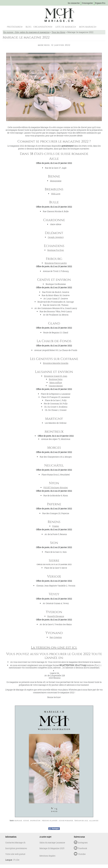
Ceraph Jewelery (56, 237)
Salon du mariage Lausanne (52, 843)
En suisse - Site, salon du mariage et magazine (26, 32)
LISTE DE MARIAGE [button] (65, 27)
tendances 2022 (81, 821)
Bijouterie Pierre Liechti (56, 263)
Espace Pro (100, 3)
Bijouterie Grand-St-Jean (56, 376)
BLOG (29, 27)
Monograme (56, 181)
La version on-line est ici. (54, 648)
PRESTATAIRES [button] (14, 27)
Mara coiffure (56, 382)
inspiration (35, 821)
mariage (18, 821)
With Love (56, 194)
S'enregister (87, 3)
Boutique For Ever (56, 250)
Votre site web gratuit (15, 854)
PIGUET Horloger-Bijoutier (56, 487)
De (18, 860)
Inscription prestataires (16, 848)
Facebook (83, 848)
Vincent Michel (56, 386)
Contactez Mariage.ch (15, 843)
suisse (26, 821)
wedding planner (50, 821)
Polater (56, 526)
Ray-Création (56, 637)
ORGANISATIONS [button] (42, 27)
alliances (94, 821)
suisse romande (66, 821)
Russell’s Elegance (56, 616)
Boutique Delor (56, 379)
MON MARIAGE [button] (87, 27)
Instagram (83, 843)
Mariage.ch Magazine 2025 (52, 848)
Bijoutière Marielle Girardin (56, 363)
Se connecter (74, 3)
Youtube (82, 854)
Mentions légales (47, 856)
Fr (15, 860)
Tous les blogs (58, 32)
